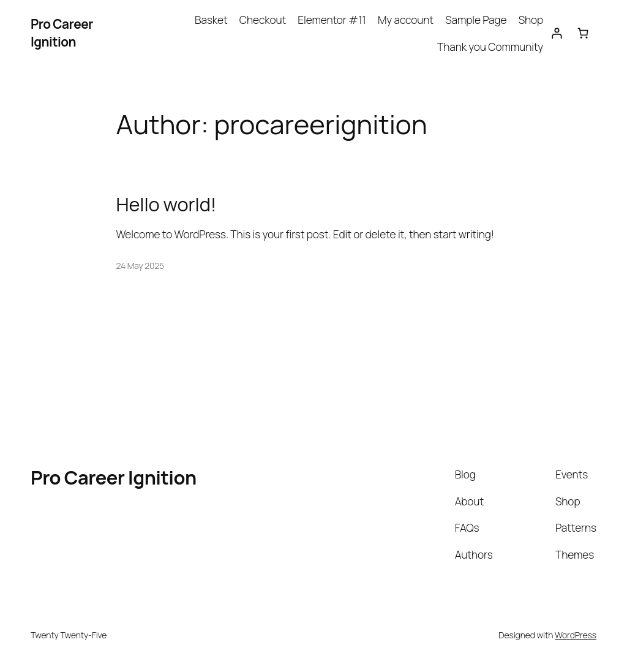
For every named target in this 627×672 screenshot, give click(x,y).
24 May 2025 (141, 266)
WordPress (576, 635)
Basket (211, 20)
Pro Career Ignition (62, 33)
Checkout (263, 20)
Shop (531, 20)
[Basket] (583, 33)
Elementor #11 (332, 20)
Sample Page (476, 20)
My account (406, 20)
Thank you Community (490, 47)
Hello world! (167, 204)
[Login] (556, 33)
